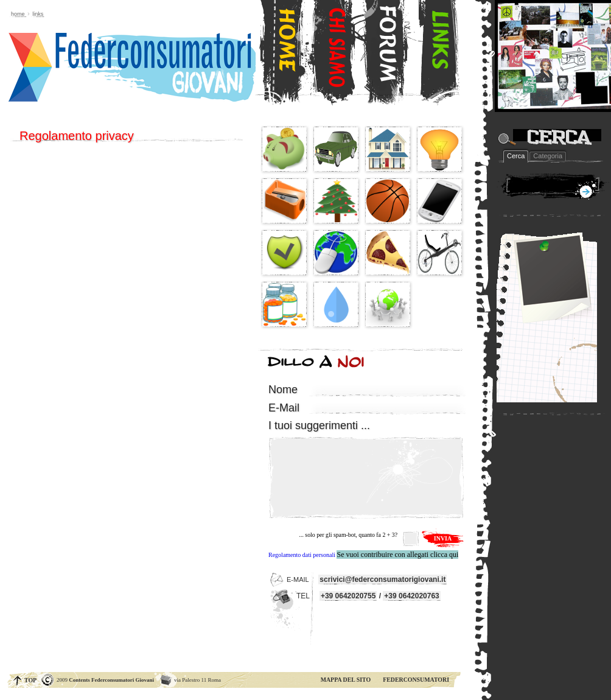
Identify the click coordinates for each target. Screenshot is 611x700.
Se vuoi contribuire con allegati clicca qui (397, 555)
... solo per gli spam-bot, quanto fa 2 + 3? (348, 535)
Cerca (516, 156)
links (38, 14)
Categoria (548, 156)
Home (18, 14)
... (319, 425)
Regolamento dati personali (302, 555)
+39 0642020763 (411, 596)
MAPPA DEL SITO (346, 680)
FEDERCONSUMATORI (416, 680)
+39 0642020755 (348, 596)
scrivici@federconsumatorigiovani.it (382, 579)
